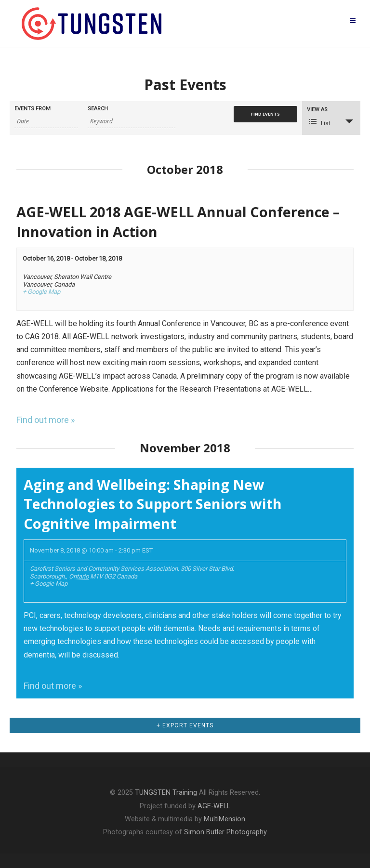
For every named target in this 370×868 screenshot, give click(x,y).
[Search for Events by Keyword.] (132, 121)
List (320, 122)
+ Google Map (41, 292)
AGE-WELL (214, 806)
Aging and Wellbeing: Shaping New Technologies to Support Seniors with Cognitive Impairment (153, 504)
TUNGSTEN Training (166, 793)
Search (98, 109)
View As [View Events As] (317, 110)
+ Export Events (185, 725)
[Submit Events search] (265, 114)
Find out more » (46, 420)
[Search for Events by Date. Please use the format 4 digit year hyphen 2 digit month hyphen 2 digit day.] (46, 121)
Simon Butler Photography (225, 832)
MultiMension (225, 819)
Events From (33, 109)
